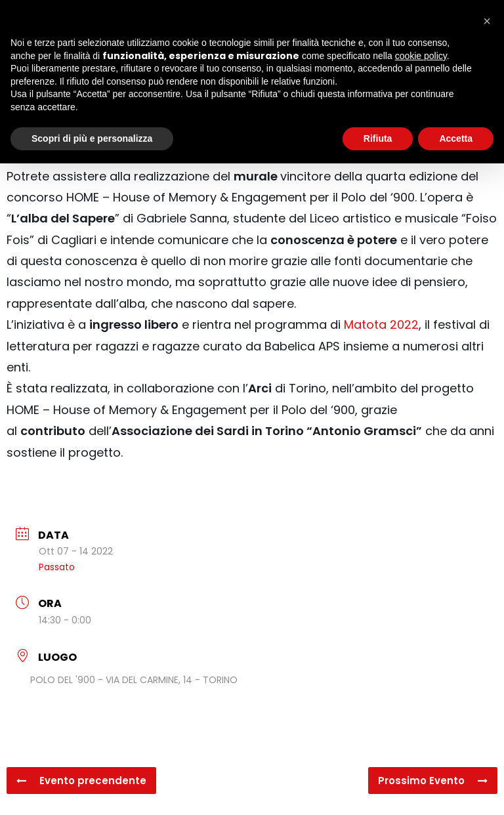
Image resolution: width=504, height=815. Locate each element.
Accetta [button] (456, 138)
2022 (403, 324)
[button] (487, 21)
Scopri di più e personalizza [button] (92, 138)
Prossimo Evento (433, 781)
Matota (365, 324)
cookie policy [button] (421, 56)
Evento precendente (81, 781)
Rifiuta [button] (378, 138)
